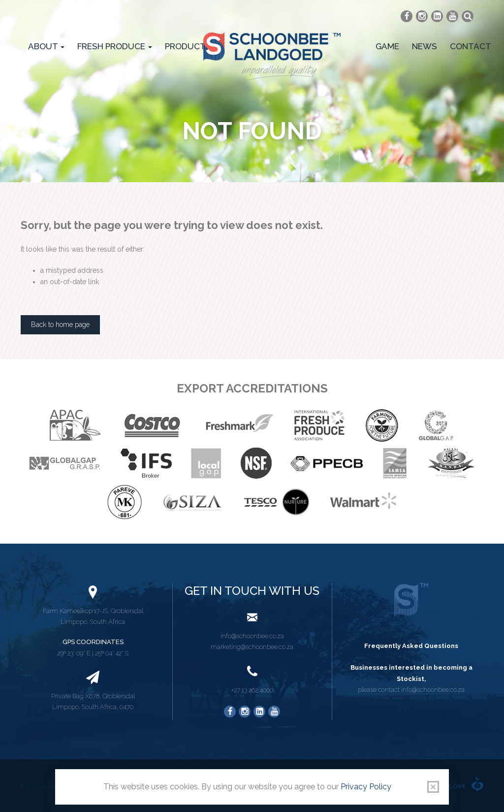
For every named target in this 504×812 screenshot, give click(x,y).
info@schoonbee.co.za (252, 636)
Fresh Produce (115, 46)
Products (191, 46)
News (425, 46)
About (46, 46)
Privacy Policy (366, 787)
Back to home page (60, 325)
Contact (471, 46)
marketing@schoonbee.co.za (252, 647)
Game (387, 46)
